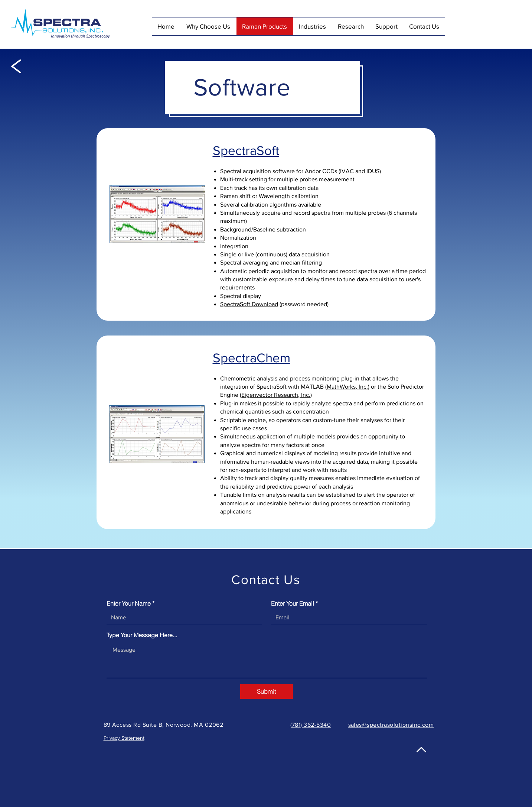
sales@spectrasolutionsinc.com (391, 725)
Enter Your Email (293, 603)
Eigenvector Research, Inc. (276, 395)
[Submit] (267, 691)
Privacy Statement (124, 738)
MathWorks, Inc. (347, 387)
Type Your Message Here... (142, 635)
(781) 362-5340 (311, 725)
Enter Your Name (129, 603)
